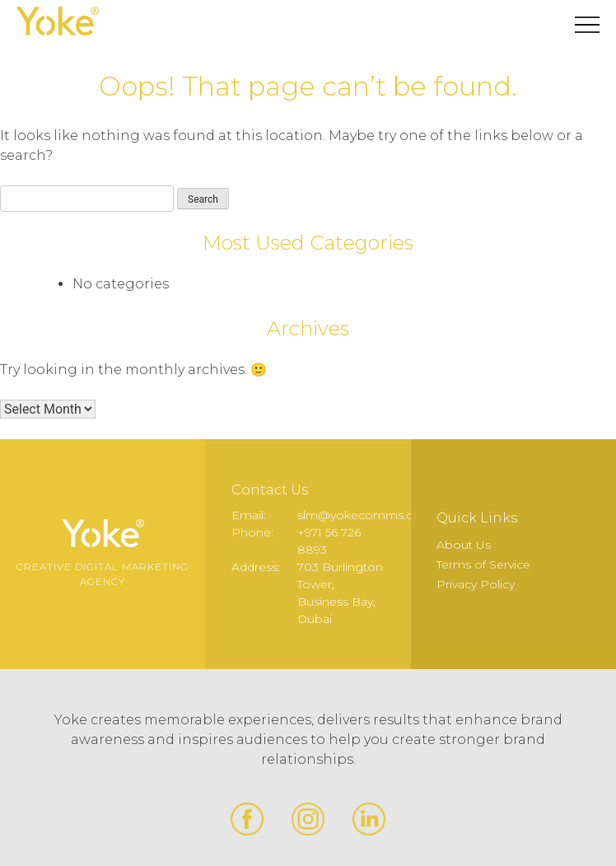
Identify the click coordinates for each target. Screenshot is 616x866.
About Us (464, 545)
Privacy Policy (476, 584)
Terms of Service (483, 564)
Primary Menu (587, 25)
